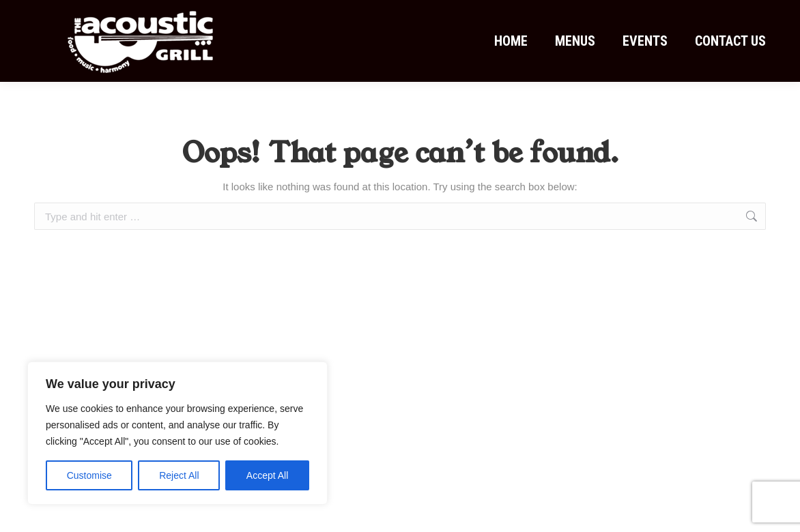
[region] (177, 433)
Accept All (267, 475)
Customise (89, 475)
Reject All (179, 475)
